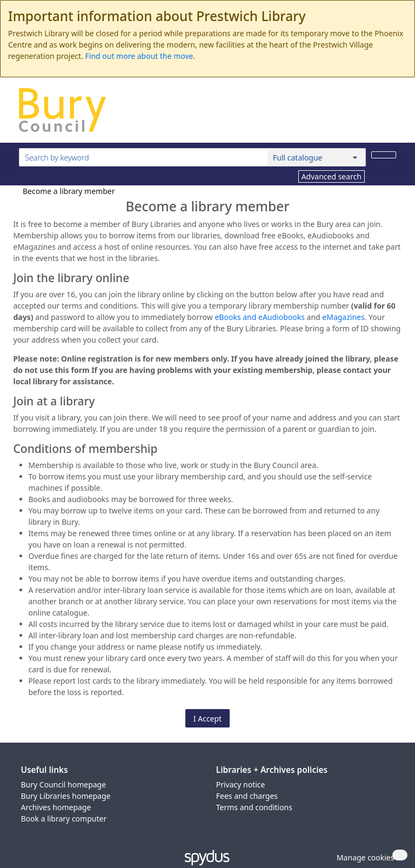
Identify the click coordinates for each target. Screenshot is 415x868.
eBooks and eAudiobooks (259, 317)
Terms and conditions (254, 807)
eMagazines (343, 317)
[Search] (384, 155)
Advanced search (332, 176)
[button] (364, 857)
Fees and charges (247, 796)
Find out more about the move (139, 56)
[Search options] (317, 157)
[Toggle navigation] (390, 114)
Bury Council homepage (64, 784)
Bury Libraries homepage (66, 796)
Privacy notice (241, 784)
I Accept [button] (207, 719)
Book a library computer (64, 819)
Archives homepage (56, 807)
